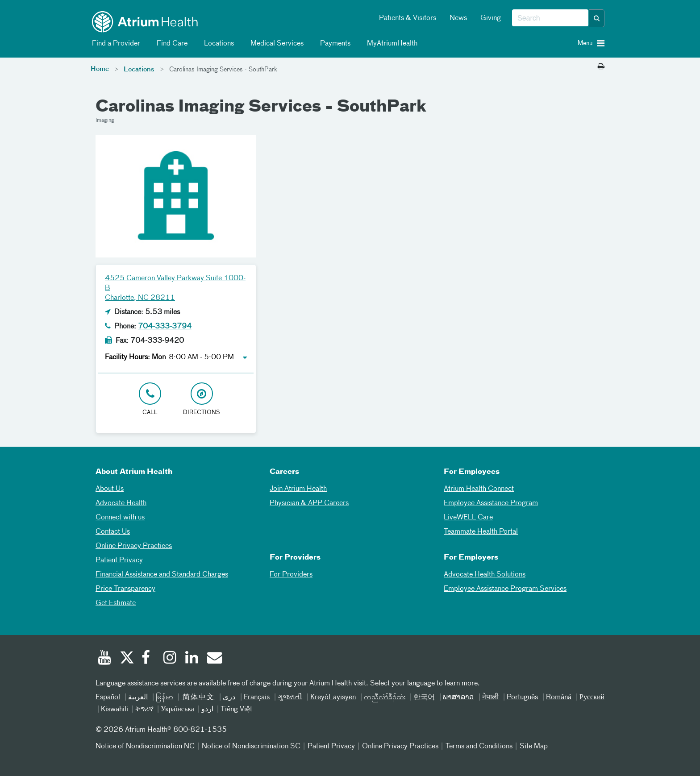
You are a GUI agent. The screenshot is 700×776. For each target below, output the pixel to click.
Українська (177, 710)
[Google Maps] (437, 284)
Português (522, 697)
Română (559, 697)
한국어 (424, 697)
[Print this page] (601, 67)
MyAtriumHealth (391, 44)
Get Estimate (116, 603)
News (458, 18)
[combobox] (550, 18)
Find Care (171, 44)
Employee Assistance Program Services (505, 589)
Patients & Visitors (408, 18)
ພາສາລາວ (458, 697)
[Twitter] (126, 659)
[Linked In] (192, 659)
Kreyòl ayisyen (333, 697)
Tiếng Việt (236, 710)
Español (108, 697)
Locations (217, 44)
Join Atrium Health (298, 489)
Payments (334, 44)
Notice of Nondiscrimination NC (145, 747)
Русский (592, 697)
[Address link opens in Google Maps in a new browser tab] (202, 400)
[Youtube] (104, 659)
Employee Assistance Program (491, 503)
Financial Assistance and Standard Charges (162, 575)
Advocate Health (121, 503)
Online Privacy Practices (134, 546)
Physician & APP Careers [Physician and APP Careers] (309, 503)
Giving (491, 18)
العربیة (138, 697)
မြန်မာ (165, 697)
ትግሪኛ (144, 710)
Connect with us (120, 518)
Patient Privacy (119, 560)
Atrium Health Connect (479, 489)
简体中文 (198, 697)
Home (100, 69)
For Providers (291, 575)
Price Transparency (125, 589)
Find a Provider (115, 44)
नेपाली (490, 697)
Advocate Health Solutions (485, 575)
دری (229, 697)
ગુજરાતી (290, 697)
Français (257, 697)
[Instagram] (170, 659)
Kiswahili (115, 710)
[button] (597, 18)
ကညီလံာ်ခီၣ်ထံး (385, 697)
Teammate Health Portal (481, 532)
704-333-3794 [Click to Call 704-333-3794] (165, 327)
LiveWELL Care (468, 518)
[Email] (214, 659)
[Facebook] (148, 659)
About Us (110, 489)
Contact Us (113, 532)
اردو (207, 710)
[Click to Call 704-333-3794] (150, 400)
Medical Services (275, 44)
